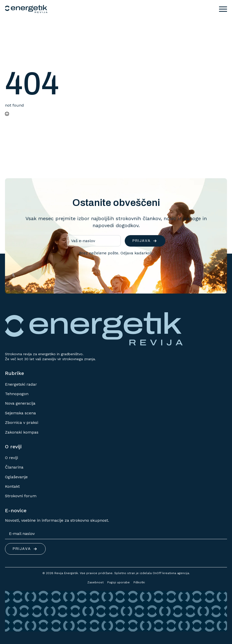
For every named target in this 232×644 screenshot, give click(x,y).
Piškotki (139, 582)
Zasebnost (95, 582)
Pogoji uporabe (118, 582)
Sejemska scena (20, 413)
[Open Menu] (223, 9)
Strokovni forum (21, 496)
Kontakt (12, 486)
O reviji (11, 458)
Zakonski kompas (22, 432)
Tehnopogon (17, 394)
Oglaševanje (16, 477)
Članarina (14, 467)
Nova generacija (20, 403)
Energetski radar (21, 384)
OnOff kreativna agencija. (171, 573)
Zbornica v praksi (22, 422)
